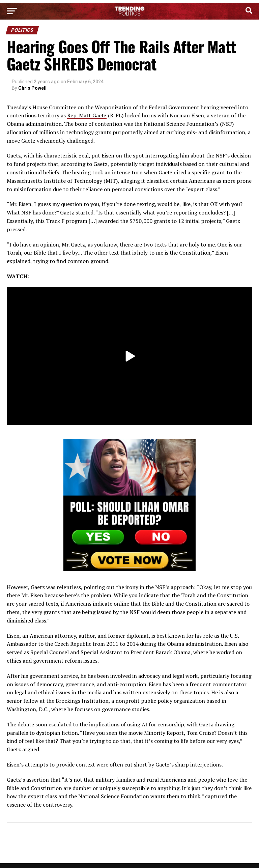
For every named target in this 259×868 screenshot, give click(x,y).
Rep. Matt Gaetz (87, 115)
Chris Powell (32, 88)
